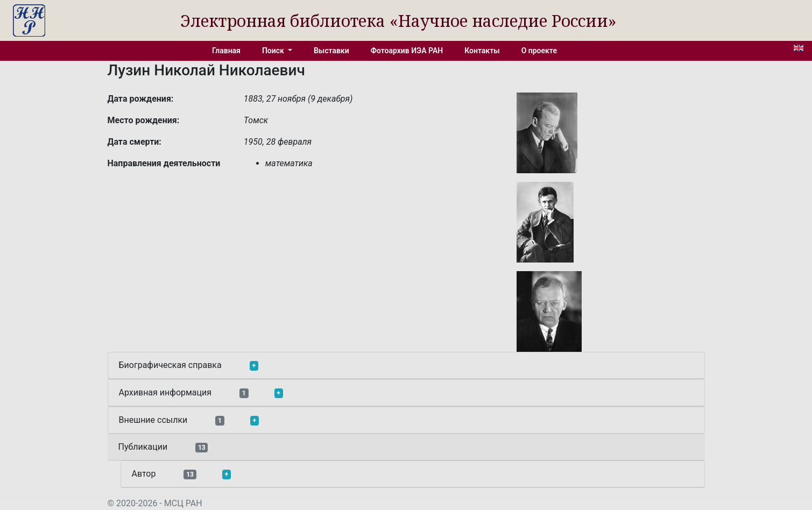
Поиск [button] (274, 51)
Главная (226, 51)
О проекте (539, 51)
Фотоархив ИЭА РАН (407, 51)
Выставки (331, 51)
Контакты (482, 51)
